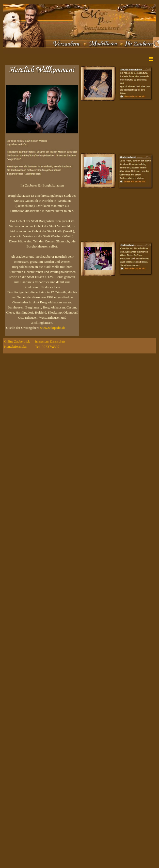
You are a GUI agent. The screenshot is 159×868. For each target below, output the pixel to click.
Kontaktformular (15, 346)
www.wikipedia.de (53, 328)
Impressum (42, 342)
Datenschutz (58, 342)
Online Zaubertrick (17, 341)
